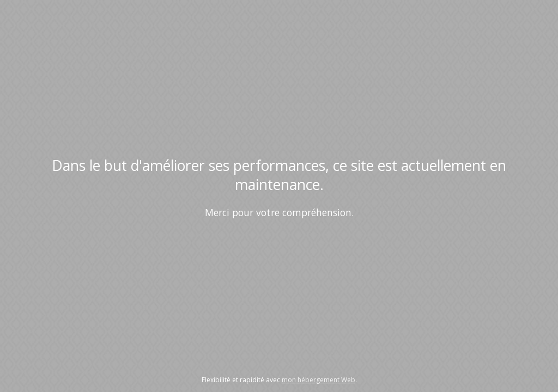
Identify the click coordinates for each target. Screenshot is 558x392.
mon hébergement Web (319, 380)
